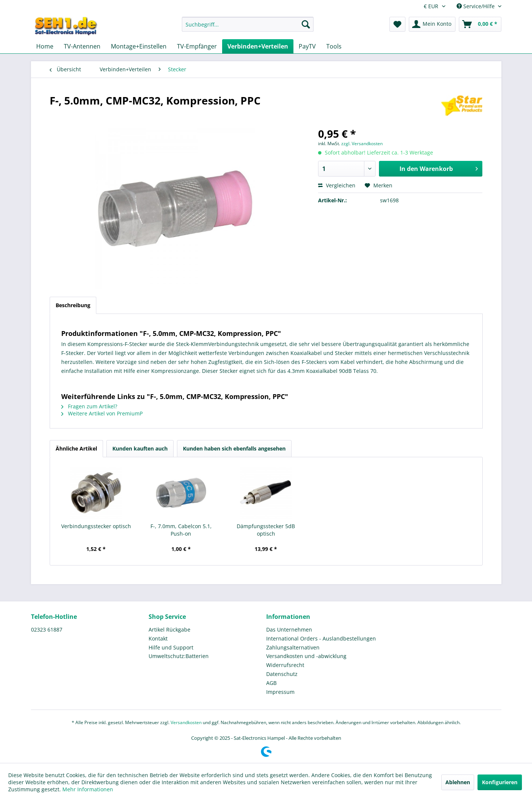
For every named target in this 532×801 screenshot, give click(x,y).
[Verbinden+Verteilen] (258, 46)
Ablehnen (458, 782)
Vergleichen (337, 185)
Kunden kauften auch (140, 448)
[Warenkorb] (480, 24)
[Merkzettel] (397, 24)
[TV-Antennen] (82, 46)
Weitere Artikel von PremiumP (102, 413)
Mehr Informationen (88, 789)
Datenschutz (282, 674)
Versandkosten (186, 722)
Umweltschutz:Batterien (179, 656)
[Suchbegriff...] (248, 24)
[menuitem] (248, 28)
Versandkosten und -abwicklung (306, 656)
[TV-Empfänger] (197, 46)
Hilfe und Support (171, 647)
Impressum (280, 692)
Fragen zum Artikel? (89, 406)
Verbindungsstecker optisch (96, 526)
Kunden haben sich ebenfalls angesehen (234, 448)
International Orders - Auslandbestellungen (321, 638)
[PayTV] (307, 46)
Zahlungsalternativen (293, 647)
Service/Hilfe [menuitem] (476, 6)
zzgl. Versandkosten (362, 144)
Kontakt (158, 638)
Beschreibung (73, 305)
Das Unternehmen (289, 629)
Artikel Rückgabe (169, 629)
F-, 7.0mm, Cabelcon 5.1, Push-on (181, 530)
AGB (271, 683)
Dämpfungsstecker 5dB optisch (266, 530)
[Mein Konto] (432, 24)
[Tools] (334, 46)
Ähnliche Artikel (76, 448)
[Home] (45, 46)
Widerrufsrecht (285, 665)
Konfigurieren (500, 782)
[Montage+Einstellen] (139, 46)
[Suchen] (306, 24)
